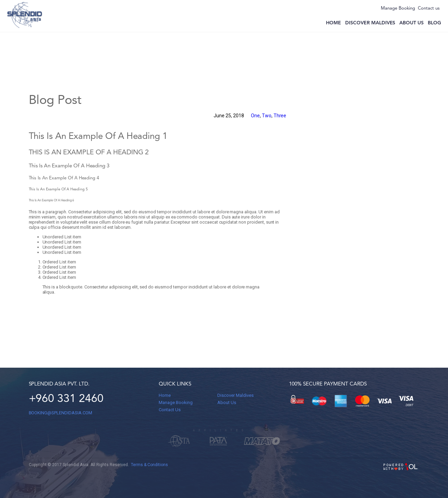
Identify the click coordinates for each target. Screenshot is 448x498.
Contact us (429, 8)
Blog (434, 23)
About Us (227, 402)
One (255, 116)
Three (280, 116)
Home (334, 23)
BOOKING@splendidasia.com (60, 413)
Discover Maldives (370, 23)
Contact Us (170, 410)
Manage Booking (398, 8)
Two (267, 116)
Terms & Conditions (149, 465)
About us (411, 23)
